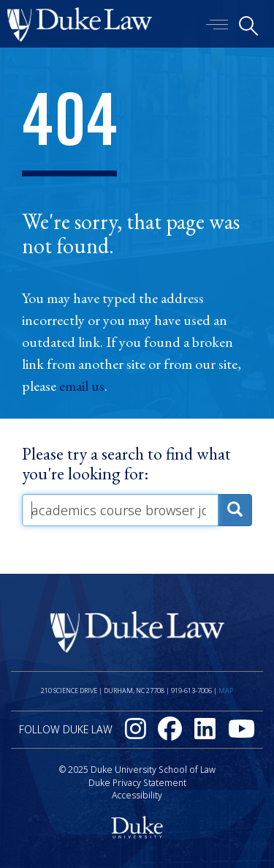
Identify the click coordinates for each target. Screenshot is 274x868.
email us (82, 386)
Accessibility (137, 795)
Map (226, 691)
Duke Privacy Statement (137, 783)
